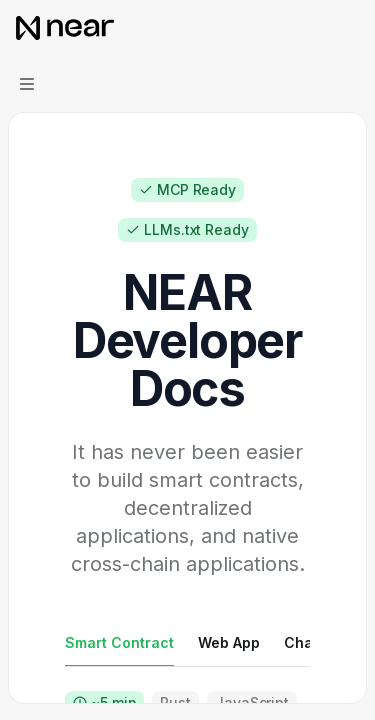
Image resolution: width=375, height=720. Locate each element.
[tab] (119, 642)
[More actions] (349, 28)
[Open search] (311, 28)
